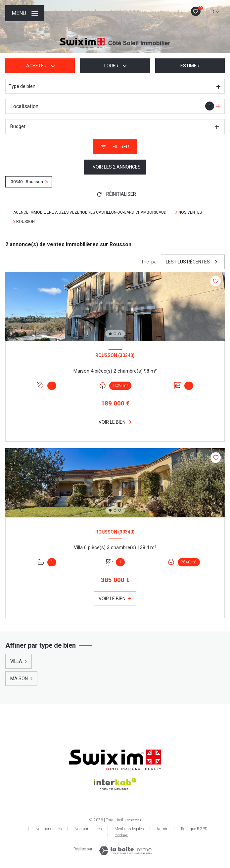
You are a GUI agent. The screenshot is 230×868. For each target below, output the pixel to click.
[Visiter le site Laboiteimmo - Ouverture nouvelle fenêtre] (125, 851)
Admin (162, 829)
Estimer (190, 66)
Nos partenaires (88, 829)
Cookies (121, 836)
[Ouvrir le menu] (25, 13)
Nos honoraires (49, 829)
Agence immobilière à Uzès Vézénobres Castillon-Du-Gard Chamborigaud (90, 212)
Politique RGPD (194, 829)
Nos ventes (190, 212)
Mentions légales (129, 829)
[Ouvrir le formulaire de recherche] (115, 147)
